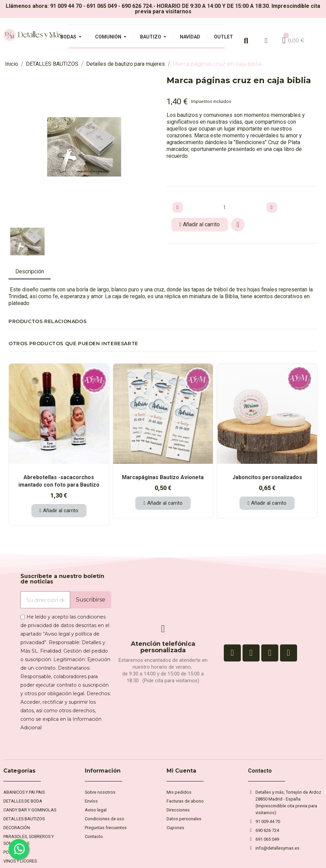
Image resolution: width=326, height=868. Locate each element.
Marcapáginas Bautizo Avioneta (163, 477)
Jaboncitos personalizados (267, 477)
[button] (15, 147)
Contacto (260, 771)
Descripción (30, 271)
